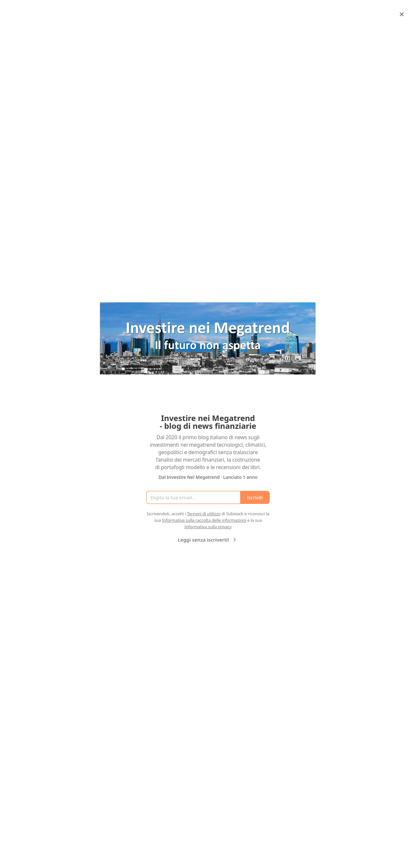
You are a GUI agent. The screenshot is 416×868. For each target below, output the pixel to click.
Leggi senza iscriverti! (208, 540)
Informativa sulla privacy (208, 527)
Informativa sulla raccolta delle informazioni (204, 520)
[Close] (402, 14)
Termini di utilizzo (204, 514)
